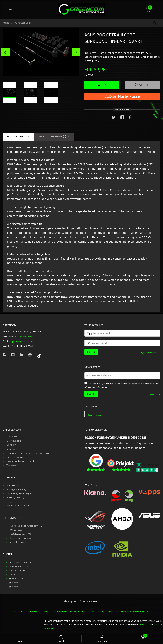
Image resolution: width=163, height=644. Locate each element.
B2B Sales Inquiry (19, 566)
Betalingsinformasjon (21, 538)
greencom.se (16, 578)
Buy (102, 85)
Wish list (143, 85)
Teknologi (11, 465)
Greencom (95, 415)
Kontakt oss (13, 485)
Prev (6, 52)
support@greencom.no (21, 341)
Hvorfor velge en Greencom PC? (26, 526)
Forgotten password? (149, 352)
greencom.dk (16, 582)
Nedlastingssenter (19, 542)
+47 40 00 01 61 (23, 336)
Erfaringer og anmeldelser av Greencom (28, 453)
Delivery (19, 611)
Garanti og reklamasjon (19, 493)
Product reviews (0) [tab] (52, 136)
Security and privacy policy (69, 611)
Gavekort (11, 445)
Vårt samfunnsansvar (18, 506)
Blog (109, 611)
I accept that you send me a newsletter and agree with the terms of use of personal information (121, 386)
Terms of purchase (39, 611)
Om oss (10, 449)
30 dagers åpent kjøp (18, 489)
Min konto (12, 437)
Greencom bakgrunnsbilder (21, 461)
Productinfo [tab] (16, 136)
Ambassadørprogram (21, 562)
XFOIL (13, 574)
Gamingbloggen (15, 457)
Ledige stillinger (18, 570)
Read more (155, 394)
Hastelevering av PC (20, 534)
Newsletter (96, 611)
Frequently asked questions (132, 611)
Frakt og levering (15, 497)
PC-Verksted (16, 530)
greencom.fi (16, 586)
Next (76, 52)
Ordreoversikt (14, 441)
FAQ (9, 501)
